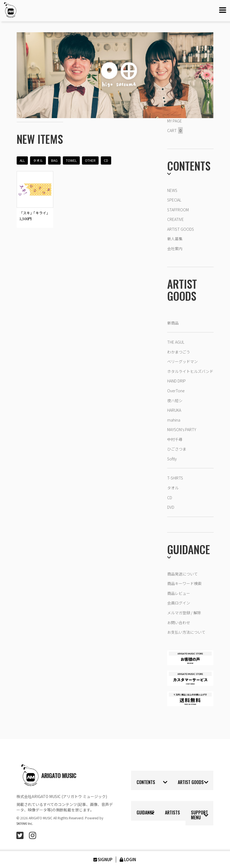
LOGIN (127, 859)
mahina (174, 420)
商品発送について (182, 574)
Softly (172, 459)
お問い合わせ (179, 622)
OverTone (176, 391)
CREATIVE (176, 219)
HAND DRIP (176, 381)
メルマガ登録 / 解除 (184, 613)
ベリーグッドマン (182, 361)
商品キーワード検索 (184, 583)
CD (106, 160)
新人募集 (175, 239)
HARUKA (174, 410)
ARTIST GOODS (181, 229)
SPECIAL (174, 200)
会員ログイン (179, 603)
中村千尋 (175, 439)
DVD (171, 507)
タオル (38, 160)
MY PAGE (175, 121)
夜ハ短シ (175, 401)
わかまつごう (179, 352)
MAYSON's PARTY (182, 429)
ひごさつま (177, 449)
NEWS (172, 190)
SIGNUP (102, 859)
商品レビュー (179, 593)
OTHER (90, 160)
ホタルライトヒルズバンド (190, 371)
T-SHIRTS (175, 478)
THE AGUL (176, 342)
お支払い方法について (186, 632)
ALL (22, 160)
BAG (54, 160)
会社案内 (175, 249)
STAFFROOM (178, 210)
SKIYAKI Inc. (25, 823)
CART (175, 130)
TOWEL (71, 160)
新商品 (173, 323)
